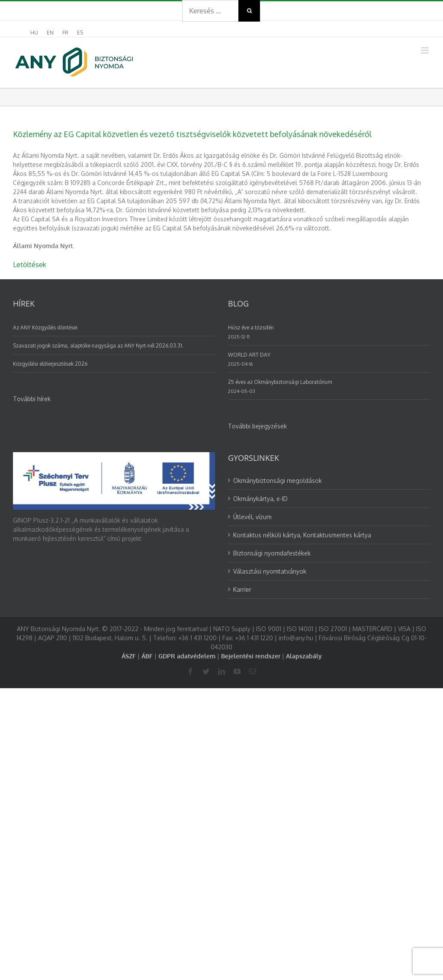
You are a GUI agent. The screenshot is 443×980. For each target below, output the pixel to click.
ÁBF (147, 656)
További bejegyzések (257, 426)
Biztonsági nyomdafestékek (272, 553)
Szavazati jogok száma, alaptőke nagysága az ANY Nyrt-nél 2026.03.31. (98, 346)
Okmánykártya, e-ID (260, 499)
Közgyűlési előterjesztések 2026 (50, 364)
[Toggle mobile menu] (425, 50)
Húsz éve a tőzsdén (251, 327)
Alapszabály (304, 656)
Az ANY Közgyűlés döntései (45, 327)
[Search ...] (210, 11)
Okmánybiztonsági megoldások (278, 480)
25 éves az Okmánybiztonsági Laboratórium (280, 382)
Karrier (242, 589)
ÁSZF (129, 656)
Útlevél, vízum (252, 517)
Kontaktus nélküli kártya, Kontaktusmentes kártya (302, 535)
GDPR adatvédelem (187, 656)
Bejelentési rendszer (251, 656)
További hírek (32, 399)
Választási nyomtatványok (270, 571)
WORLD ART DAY (249, 355)
